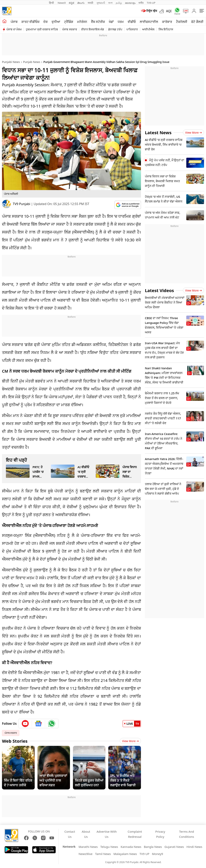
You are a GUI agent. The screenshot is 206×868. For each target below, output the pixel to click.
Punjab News (32, 62)
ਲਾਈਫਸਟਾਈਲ (149, 22)
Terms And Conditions (186, 834)
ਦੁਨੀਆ (56, 22)
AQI (169, 11)
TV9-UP (151, 3)
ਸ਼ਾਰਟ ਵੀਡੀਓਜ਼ (30, 22)
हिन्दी (52, 3)
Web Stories (15, 741)
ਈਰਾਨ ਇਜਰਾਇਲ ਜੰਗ (93, 29)
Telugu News (109, 847)
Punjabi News (11, 62)
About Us (86, 834)
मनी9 (141, 3)
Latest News (158, 132)
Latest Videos (159, 290)
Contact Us (70, 834)
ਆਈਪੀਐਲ (148, 29)
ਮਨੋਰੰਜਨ (82, 22)
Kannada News (131, 847)
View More (130, 741)
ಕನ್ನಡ (71, 3)
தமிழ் (119, 3)
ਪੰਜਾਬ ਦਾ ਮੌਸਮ (14, 29)
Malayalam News (125, 854)
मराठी (90, 3)
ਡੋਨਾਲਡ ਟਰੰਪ (115, 29)
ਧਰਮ (121, 22)
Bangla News (153, 847)
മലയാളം (130, 3)
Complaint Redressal (135, 834)
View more (193, 133)
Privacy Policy (160, 834)
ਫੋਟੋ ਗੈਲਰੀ (197, 22)
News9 (62, 3)
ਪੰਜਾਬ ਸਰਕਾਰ (70, 29)
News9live (85, 854)
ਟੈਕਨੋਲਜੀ (182, 22)
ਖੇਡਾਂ (111, 22)
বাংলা (110, 3)
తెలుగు (81, 3)
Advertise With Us (107, 834)
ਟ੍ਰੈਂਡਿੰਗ (69, 22)
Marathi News (88, 847)
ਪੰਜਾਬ (14, 22)
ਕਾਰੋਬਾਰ (167, 22)
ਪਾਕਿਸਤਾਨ (132, 29)
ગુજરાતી (101, 3)
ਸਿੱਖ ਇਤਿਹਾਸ (166, 29)
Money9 (158, 854)
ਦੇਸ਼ (46, 22)
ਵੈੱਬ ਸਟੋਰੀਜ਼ (98, 22)
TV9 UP (144, 854)
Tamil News (103, 854)
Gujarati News (174, 847)
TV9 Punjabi (21, 204)
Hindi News (194, 847)
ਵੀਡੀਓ (132, 22)
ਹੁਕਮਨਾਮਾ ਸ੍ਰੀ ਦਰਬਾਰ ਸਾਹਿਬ (42, 29)
